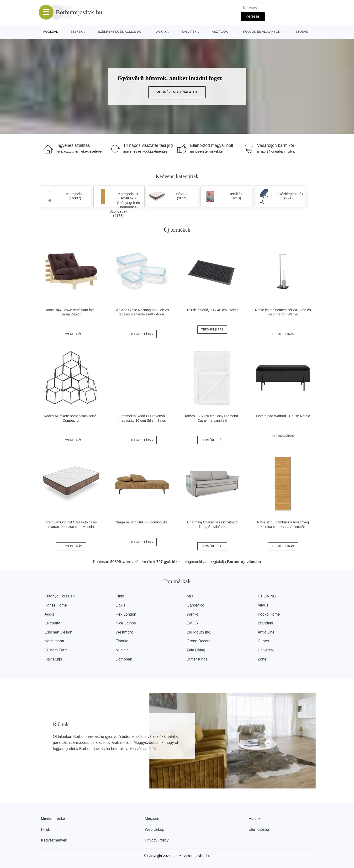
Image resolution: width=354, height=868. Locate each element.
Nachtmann (54, 641)
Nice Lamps (126, 623)
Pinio (120, 596)
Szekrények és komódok (119, 32)
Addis (49, 614)
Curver (264, 641)
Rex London (126, 614)
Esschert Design (59, 632)
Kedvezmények (54, 840)
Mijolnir (122, 650)
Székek (77, 32)
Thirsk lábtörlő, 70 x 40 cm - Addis (212, 310)
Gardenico (195, 605)
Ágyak (161, 32)
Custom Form (56, 650)
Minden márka (53, 818)
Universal (266, 650)
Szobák (302, 32)
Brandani (265, 623)
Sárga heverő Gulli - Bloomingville (142, 522)
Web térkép (155, 829)
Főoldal (51, 32)
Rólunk (255, 818)
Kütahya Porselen (60, 596)
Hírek (46, 829)
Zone (262, 659)
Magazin (152, 818)
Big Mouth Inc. (199, 632)
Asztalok (220, 32)
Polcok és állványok (262, 32)
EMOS (192, 623)
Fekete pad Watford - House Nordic (283, 416)
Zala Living (196, 650)
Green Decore (199, 641)
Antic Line (266, 632)
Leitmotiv (52, 623)
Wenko (193, 614)
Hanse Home (56, 605)
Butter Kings (197, 659)
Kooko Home (269, 614)
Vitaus (263, 605)
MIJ (190, 596)
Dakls (120, 605)
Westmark (124, 632)
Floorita (122, 641)
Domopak (124, 659)
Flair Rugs (53, 659)
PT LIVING (267, 596)
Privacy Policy (157, 840)
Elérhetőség (259, 829)
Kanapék (189, 32)
